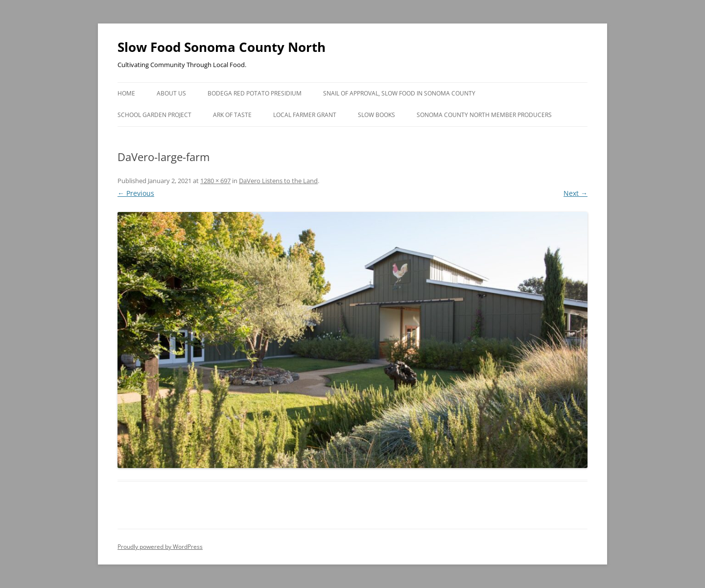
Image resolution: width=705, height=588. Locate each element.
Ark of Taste (232, 115)
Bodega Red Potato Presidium (255, 93)
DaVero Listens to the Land (278, 181)
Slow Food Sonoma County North (222, 47)
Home (126, 93)
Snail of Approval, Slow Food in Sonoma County (399, 93)
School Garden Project (154, 115)
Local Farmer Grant (305, 115)
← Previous (136, 193)
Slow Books (376, 115)
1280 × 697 (215, 181)
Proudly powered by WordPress (160, 547)
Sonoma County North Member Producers (484, 115)
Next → (576, 193)
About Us (171, 93)
